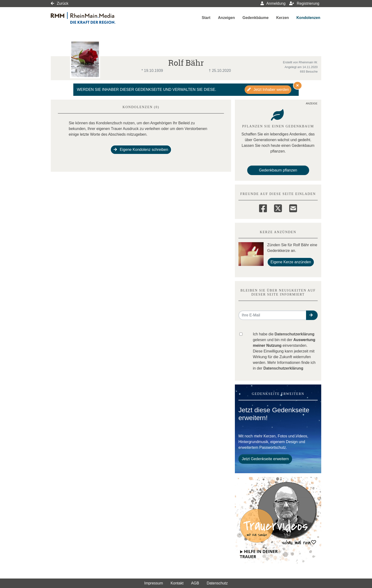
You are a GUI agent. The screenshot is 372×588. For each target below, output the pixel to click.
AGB (195, 583)
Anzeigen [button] (226, 18)
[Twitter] (278, 208)
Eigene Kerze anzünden (291, 262)
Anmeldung (273, 3)
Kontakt (177, 583)
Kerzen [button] (282, 18)
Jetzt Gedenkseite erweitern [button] (265, 459)
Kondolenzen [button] (308, 18)
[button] (312, 315)
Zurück (60, 3)
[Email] (293, 208)
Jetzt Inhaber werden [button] (268, 90)
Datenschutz (217, 583)
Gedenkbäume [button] (256, 18)
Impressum (154, 583)
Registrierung (304, 3)
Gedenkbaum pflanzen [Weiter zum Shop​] (278, 170)
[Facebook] (263, 208)
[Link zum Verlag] (92, 18)
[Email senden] (272, 315)
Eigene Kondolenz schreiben (141, 150)
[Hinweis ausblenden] (298, 85)
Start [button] (206, 18)
